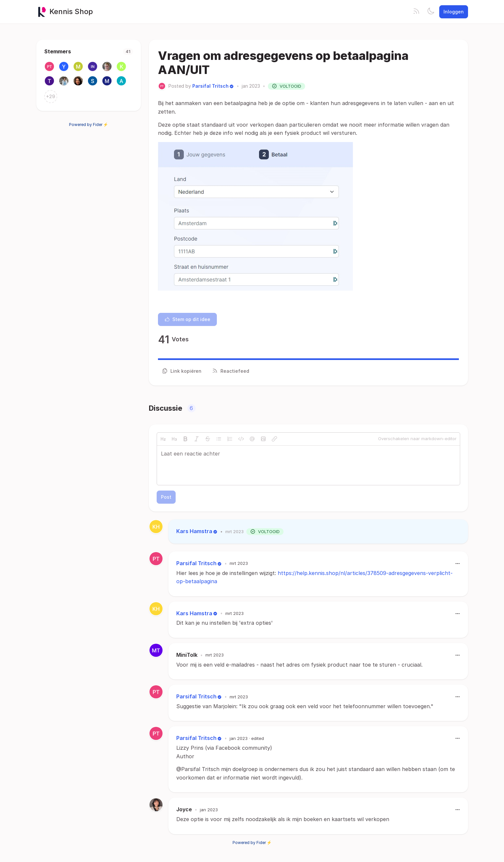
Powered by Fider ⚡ (89, 125)
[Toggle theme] (431, 12)
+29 (51, 96)
